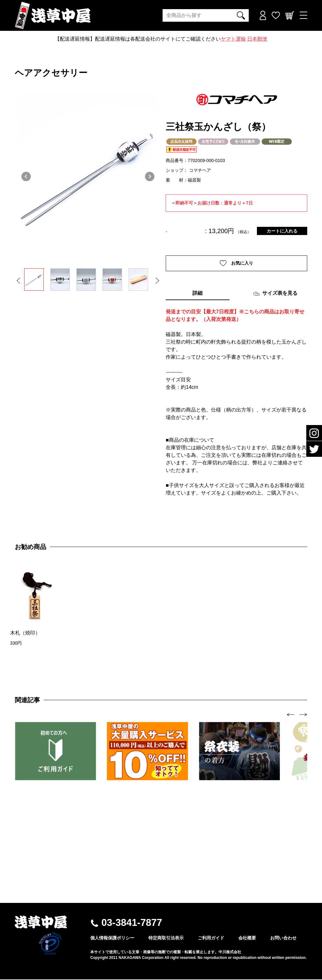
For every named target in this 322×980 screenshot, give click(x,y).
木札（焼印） (25, 633)
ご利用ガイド (211, 938)
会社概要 (247, 938)
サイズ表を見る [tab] (275, 294)
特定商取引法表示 (166, 938)
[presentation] (291, 715)
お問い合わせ (283, 938)
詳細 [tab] (197, 294)
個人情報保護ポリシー (112, 938)
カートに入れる (282, 231)
